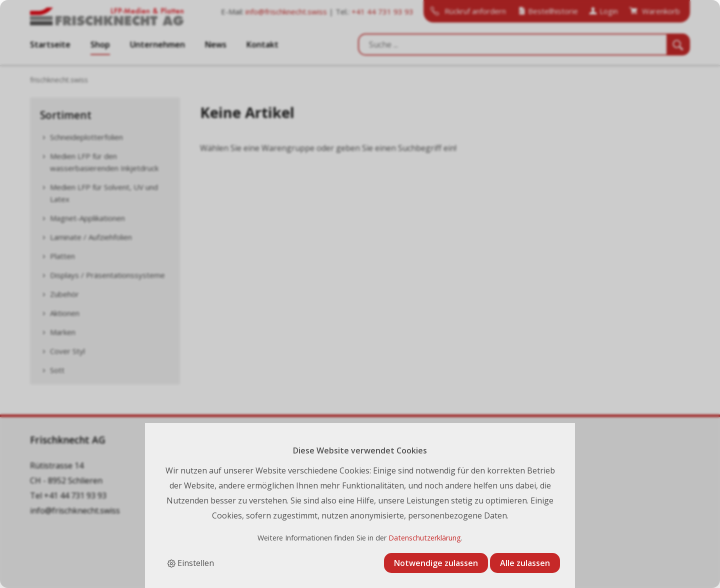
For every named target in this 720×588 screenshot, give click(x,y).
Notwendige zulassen (436, 563)
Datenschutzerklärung (425, 538)
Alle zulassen (525, 563)
